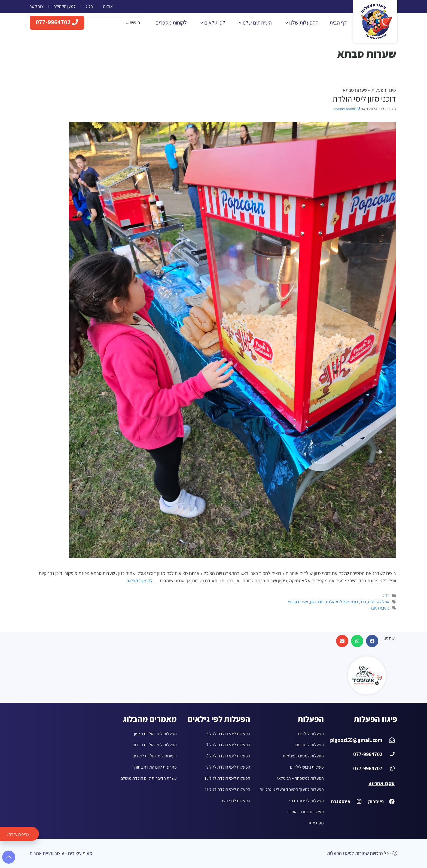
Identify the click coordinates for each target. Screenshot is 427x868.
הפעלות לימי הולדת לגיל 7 (228, 745)
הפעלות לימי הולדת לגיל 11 (228, 789)
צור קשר (36, 6)
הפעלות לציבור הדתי (306, 801)
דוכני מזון (317, 602)
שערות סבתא (298, 602)
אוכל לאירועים (379, 602)
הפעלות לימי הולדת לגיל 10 (227, 778)
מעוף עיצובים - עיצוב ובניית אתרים (61, 853)
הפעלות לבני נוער (236, 801)
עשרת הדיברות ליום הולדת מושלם (149, 778)
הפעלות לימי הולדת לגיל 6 (228, 734)
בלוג (89, 6)
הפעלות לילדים (311, 734)
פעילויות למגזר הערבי (306, 812)
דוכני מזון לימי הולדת (364, 99)
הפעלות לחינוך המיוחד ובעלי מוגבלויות (292, 789)
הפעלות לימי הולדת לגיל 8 (228, 756)
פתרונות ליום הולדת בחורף (155, 767)
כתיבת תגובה (379, 608)
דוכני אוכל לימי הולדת (342, 602)
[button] (372, 641)
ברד (363, 602)
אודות (108, 6)
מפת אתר (316, 823)
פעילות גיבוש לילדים (307, 767)
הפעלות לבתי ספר (309, 745)
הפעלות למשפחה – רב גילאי (301, 778)
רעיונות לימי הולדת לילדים (155, 756)
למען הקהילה (65, 6)
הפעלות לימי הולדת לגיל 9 (228, 767)
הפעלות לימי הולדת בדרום (155, 745)
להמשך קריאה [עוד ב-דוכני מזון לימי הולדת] (140, 581)
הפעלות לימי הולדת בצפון (155, 734)
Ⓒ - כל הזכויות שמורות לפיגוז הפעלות (362, 853)
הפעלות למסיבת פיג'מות (303, 756)
